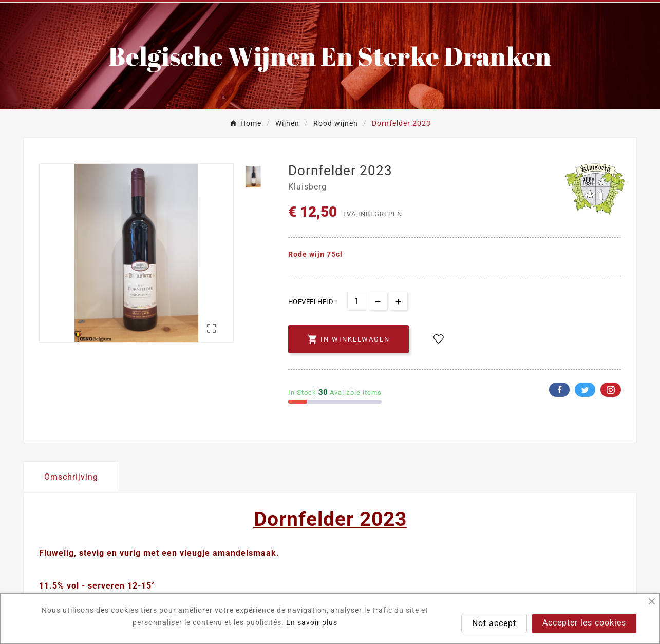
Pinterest (611, 390)
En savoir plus (312, 622)
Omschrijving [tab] (71, 477)
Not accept (494, 623)
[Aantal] (357, 301)
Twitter (585, 390)
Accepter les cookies (584, 623)
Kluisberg (307, 187)
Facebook (559, 390)
